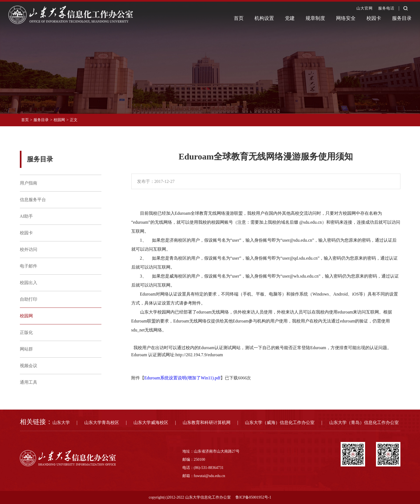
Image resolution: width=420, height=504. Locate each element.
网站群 (26, 349)
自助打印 (29, 299)
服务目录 (402, 18)
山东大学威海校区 (151, 422)
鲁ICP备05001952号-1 (253, 497)
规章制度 (315, 18)
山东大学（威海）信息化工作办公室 (280, 422)
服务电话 (386, 8)
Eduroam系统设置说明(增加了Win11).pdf (183, 378)
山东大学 (61, 422)
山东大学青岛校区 (102, 422)
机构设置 (264, 18)
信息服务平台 (33, 200)
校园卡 (374, 18)
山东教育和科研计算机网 (207, 422)
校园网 (59, 120)
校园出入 (29, 283)
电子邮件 (29, 266)
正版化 (26, 332)
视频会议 (29, 366)
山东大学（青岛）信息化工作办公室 (364, 422)
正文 (74, 120)
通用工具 (29, 382)
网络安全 (346, 18)
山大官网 (365, 8)
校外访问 (29, 249)
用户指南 (29, 183)
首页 (239, 18)
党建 (290, 18)
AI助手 (27, 216)
